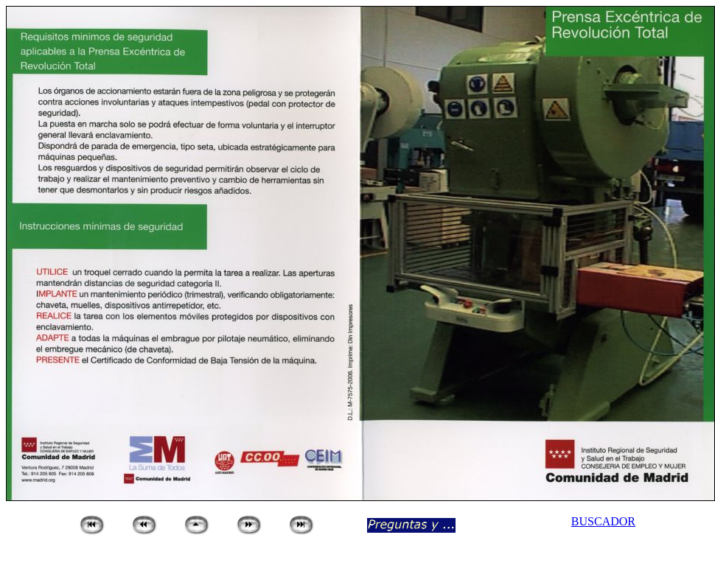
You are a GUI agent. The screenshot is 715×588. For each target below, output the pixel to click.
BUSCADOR (603, 521)
